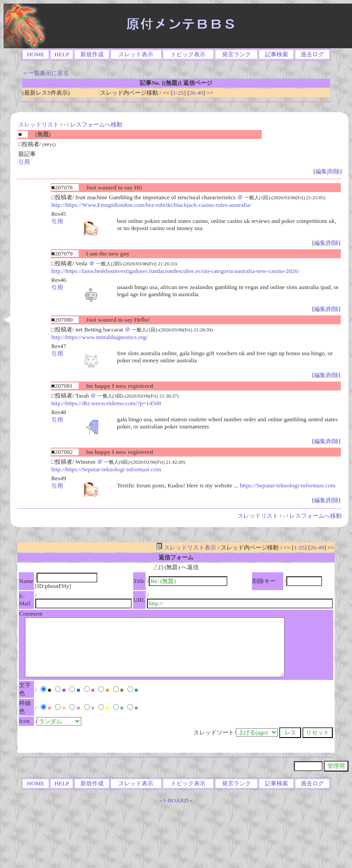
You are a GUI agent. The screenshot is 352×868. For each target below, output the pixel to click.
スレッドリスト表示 (186, 547)
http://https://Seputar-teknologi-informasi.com (106, 469)
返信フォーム (176, 557)
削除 (334, 171)
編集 (321, 171)
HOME (36, 54)
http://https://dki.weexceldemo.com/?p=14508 (106, 403)
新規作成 (92, 54)
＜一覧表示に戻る (46, 73)
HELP (62, 54)
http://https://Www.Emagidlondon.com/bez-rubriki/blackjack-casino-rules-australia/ (151, 205)
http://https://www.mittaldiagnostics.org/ (100, 337)
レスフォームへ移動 (96, 124)
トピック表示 (188, 54)
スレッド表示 (136, 54)
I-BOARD (176, 800)
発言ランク (237, 54)
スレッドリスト (39, 124)
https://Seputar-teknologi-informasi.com (288, 485)
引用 (24, 162)
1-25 (178, 93)
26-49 (196, 93)
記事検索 (277, 54)
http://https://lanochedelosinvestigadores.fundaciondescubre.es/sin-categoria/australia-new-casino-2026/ (175, 271)
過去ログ (312, 54)
